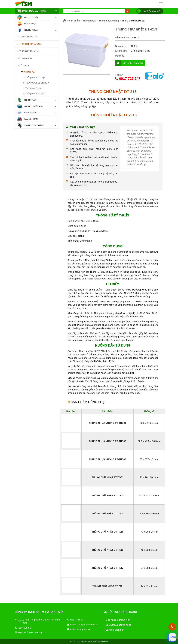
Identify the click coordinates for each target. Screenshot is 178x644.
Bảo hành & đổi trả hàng (119, 625)
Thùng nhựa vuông (30, 44)
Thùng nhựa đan (33, 88)
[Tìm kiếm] (127, 11)
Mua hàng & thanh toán (118, 620)
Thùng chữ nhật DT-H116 (107, 550)
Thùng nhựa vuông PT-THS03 (107, 459)
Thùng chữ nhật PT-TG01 (107, 477)
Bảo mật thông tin (115, 630)
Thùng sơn (25, 58)
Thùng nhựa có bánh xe (37, 83)
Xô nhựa (24, 65)
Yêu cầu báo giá (149, 11)
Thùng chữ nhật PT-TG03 (107, 514)
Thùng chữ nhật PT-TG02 (107, 495)
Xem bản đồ (24, 628)
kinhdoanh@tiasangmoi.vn (84, 625)
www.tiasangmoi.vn (80, 629)
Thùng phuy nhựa (29, 51)
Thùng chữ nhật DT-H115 (107, 532)
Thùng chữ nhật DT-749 (107, 586)
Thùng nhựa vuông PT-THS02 (107, 441)
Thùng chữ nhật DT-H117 (107, 568)
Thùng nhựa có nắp (35, 77)
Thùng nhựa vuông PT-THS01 (107, 423)
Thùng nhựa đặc (29, 37)
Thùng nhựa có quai (35, 93)
